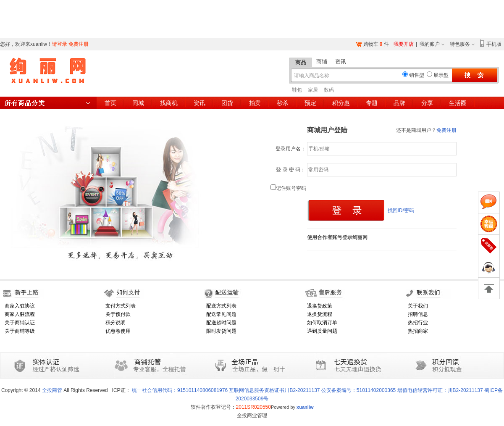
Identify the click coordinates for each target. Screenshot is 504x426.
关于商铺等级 (20, 331)
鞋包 (297, 90)
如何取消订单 (322, 323)
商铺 (322, 62)
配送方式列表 (221, 306)
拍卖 (255, 103)
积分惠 (341, 103)
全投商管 (52, 390)
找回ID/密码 (401, 210)
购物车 (371, 44)
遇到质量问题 (322, 331)
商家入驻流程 (20, 314)
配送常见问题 (221, 314)
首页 (110, 103)
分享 (427, 103)
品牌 (399, 103)
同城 (138, 103)
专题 (372, 103)
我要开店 (404, 44)
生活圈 (458, 103)
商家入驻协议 (20, 306)
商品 (301, 62)
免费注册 (79, 44)
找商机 (169, 103)
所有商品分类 (48, 103)
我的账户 (430, 44)
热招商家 (418, 331)
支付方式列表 (121, 306)
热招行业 (418, 323)
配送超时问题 (221, 323)
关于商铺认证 (20, 323)
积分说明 (115, 323)
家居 (313, 90)
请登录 (60, 44)
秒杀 (283, 103)
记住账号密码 (288, 188)
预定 (310, 103)
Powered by (292, 407)
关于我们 (418, 306)
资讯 (341, 62)
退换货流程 (320, 314)
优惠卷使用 (118, 331)
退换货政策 (320, 306)
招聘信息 (418, 314)
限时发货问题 (221, 331)
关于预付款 (118, 314)
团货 (227, 103)
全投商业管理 (252, 415)
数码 (329, 90)
